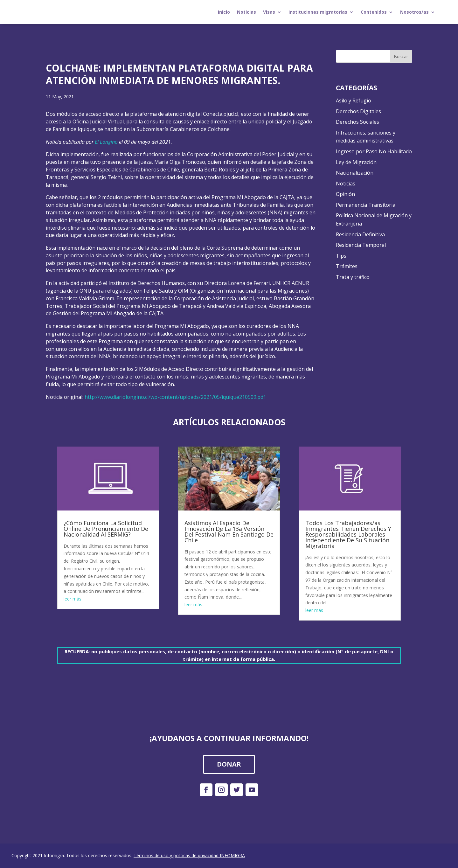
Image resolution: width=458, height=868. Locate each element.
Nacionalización (355, 173)
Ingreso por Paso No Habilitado (374, 151)
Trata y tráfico (353, 277)
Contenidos (374, 12)
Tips (341, 256)
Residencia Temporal (361, 245)
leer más (73, 599)
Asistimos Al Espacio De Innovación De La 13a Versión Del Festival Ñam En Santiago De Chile (229, 531)
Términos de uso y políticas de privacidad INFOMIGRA (189, 855)
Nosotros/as (414, 12)
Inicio (224, 12)
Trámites (347, 266)
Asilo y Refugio (354, 101)
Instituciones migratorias (318, 12)
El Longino (106, 142)
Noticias (246, 12)
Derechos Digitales (358, 111)
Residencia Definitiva (360, 234)
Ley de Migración (356, 162)
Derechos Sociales (357, 122)
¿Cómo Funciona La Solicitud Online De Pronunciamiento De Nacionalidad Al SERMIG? (106, 529)
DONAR (229, 764)
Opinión (345, 194)
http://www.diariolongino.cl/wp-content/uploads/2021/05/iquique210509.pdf (175, 397)
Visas (269, 12)
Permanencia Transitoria (366, 205)
